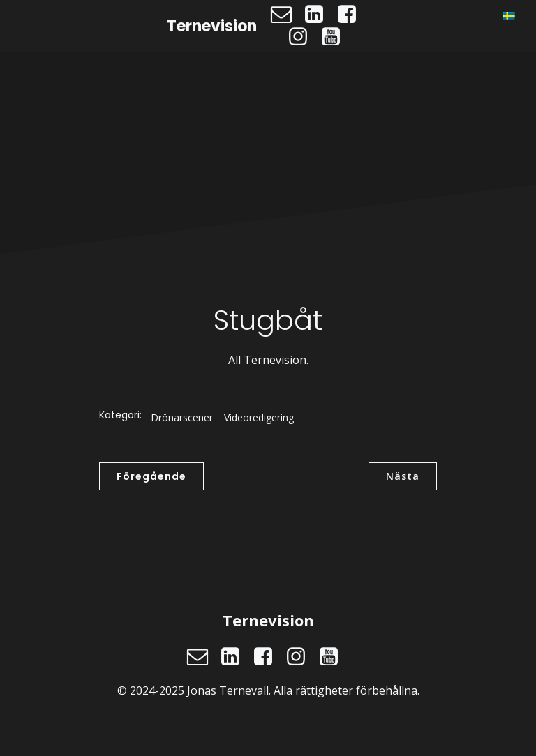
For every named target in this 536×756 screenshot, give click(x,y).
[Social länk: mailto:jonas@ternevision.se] (286, 15)
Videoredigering (259, 417)
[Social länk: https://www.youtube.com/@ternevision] (336, 37)
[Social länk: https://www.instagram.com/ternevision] (303, 37)
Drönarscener (182, 417)
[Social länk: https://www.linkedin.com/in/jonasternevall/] (319, 15)
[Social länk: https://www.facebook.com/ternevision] (352, 15)
